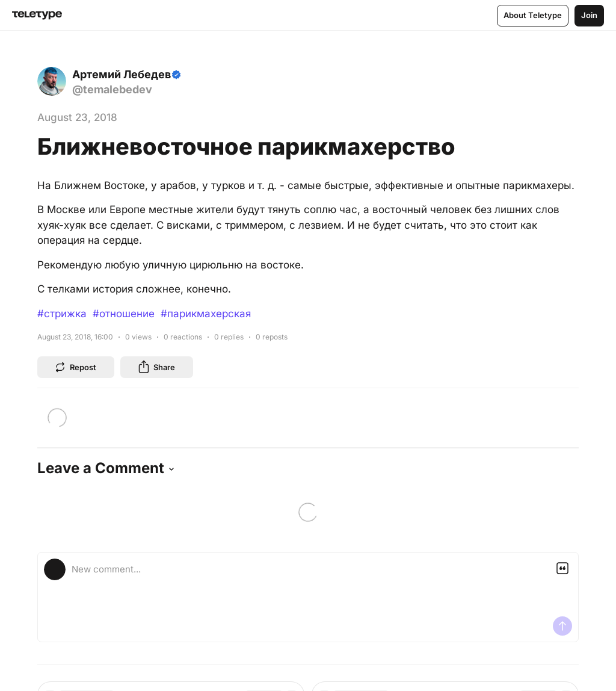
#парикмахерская (206, 314)
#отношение (124, 314)
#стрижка (62, 314)
